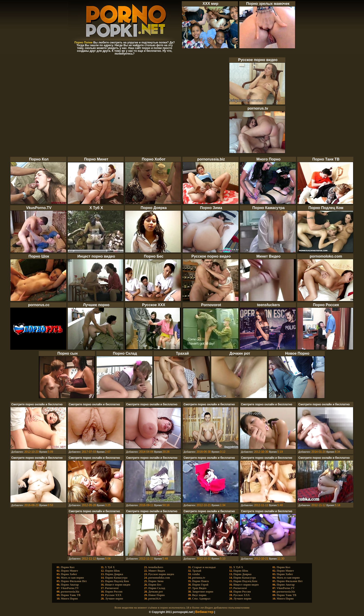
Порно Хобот (69, 574)
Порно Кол (68, 567)
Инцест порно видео (118, 585)
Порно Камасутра (116, 578)
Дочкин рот (156, 592)
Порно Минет (69, 571)
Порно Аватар (70, 585)
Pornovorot (112, 588)
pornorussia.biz (70, 592)
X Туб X (110, 567)
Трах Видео (199, 588)
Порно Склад (157, 588)
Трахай (197, 571)
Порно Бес (155, 585)
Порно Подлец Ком (117, 581)
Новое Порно (157, 595)
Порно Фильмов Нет (74, 581)
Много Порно (69, 599)
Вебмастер (204, 612)
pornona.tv (199, 578)
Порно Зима (156, 581)
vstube (196, 574)
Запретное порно (203, 592)
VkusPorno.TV (70, 588)
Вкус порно (199, 595)
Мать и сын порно (72, 578)
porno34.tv (155, 599)
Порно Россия (114, 592)
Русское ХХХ (113, 595)
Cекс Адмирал (201, 599)
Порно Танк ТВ (71, 595)
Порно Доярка (114, 574)
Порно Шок (112, 571)
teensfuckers (156, 567)
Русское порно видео (161, 574)
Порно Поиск (201, 581)
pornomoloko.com (159, 578)
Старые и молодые (204, 567)
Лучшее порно (114, 599)
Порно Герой (200, 585)
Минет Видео (157, 571)
